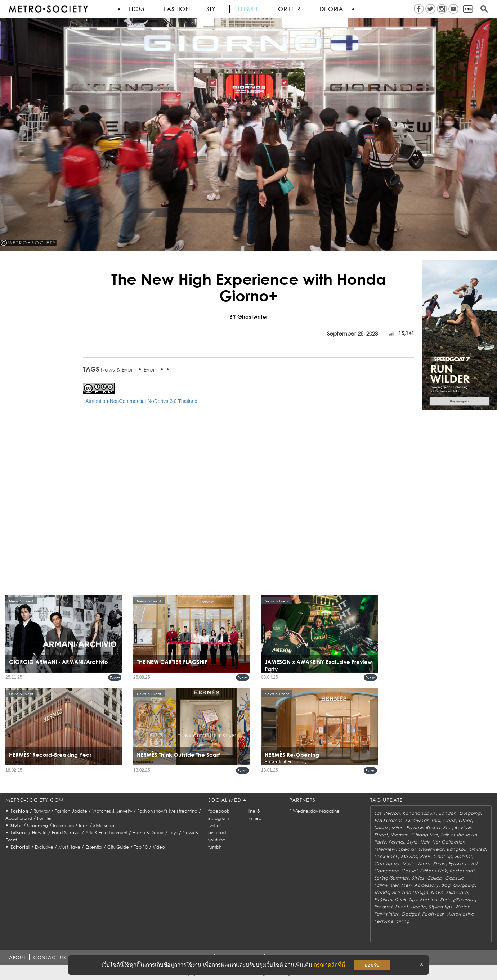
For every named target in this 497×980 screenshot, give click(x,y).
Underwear (431, 849)
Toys (173, 833)
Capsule (455, 878)
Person (392, 813)
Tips (413, 900)
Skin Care (457, 892)
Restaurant (462, 871)
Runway (42, 811)
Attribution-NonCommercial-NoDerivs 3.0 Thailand (141, 401)
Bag (446, 885)
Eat (378, 813)
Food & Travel (66, 833)
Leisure (248, 9)
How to (39, 833)
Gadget (410, 914)
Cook (449, 820)
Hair (425, 842)
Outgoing (470, 813)
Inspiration (63, 825)
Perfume (384, 921)
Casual (409, 871)
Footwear (433, 914)
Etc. (447, 828)
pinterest (217, 833)
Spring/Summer (391, 878)
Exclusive (44, 847)
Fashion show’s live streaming (167, 811)
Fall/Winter (386, 885)
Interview (385, 849)
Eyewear (458, 864)
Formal (396, 842)
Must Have (69, 847)
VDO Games (388, 820)
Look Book (386, 856)
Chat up (443, 856)
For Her (44, 818)
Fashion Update (71, 811)
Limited (478, 849)
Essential (94, 847)
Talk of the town (459, 835)
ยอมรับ (372, 965)
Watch (463, 907)
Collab (435, 878)
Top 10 (141, 847)
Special (407, 849)
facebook (219, 811)
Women (400, 835)
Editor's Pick (433, 871)
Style (214, 9)
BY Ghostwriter (249, 316)
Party (380, 842)
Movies (409, 856)
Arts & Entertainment (106, 833)
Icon (84, 825)
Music (409, 864)
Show (439, 864)
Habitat (463, 856)
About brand (19, 818)
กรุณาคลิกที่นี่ (329, 965)
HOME (138, 9)
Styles (418, 878)
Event (151, 369)
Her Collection (449, 842)
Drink (400, 900)
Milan (398, 828)
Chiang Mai (424, 835)
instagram (218, 818)
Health (418, 907)
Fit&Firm (383, 900)
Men (406, 885)
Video (159, 847)
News (437, 892)
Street (381, 835)
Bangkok (456, 849)
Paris (425, 856)
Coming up (387, 864)
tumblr (215, 847)
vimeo (255, 818)
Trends (382, 892)
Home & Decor (148, 833)
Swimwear (417, 820)
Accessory (426, 885)
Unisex (381, 828)
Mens (424, 864)
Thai (436, 820)
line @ (254, 811)
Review (415, 828)
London (448, 813)
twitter (215, 825)
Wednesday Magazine (316, 811)
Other (465, 820)
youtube (217, 840)
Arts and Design (410, 892)
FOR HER (288, 9)
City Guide (118, 847)
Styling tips (440, 907)
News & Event (118, 369)
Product (383, 907)
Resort (433, 828)
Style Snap (104, 825)
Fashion (177, 9)
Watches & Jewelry (112, 811)
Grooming (37, 825)
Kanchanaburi (419, 813)
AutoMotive (461, 914)
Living (403, 921)
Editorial (331, 9)
